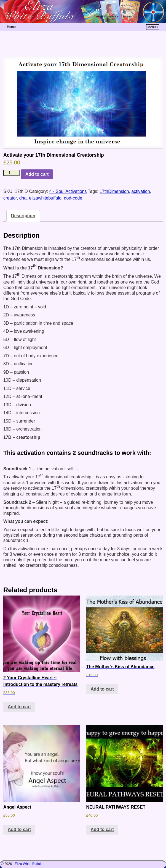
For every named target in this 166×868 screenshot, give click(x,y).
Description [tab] (23, 216)
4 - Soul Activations (68, 191)
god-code (73, 198)
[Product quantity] (12, 173)
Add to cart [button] (19, 707)
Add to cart (37, 174)
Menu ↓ (153, 27)
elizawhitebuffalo (45, 198)
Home (11, 27)
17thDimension (114, 191)
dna (23, 198)
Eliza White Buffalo (29, 864)
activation (140, 191)
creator (10, 198)
